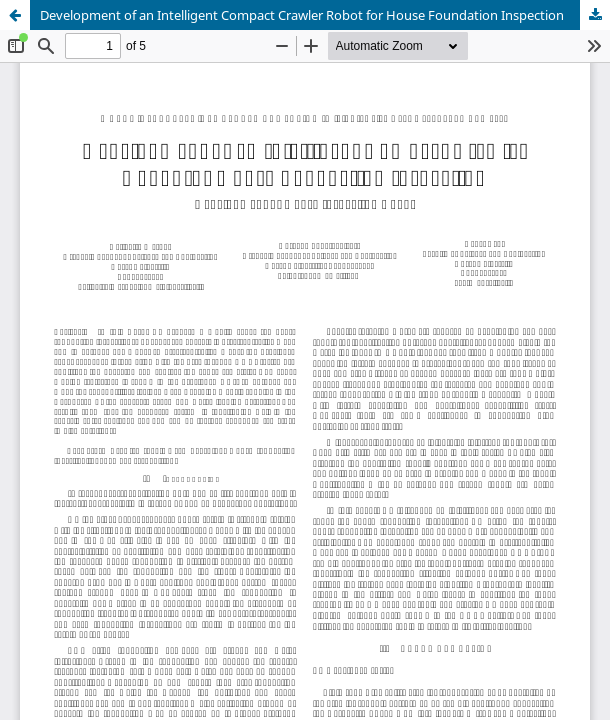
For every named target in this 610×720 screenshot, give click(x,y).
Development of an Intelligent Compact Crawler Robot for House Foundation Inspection (302, 15)
